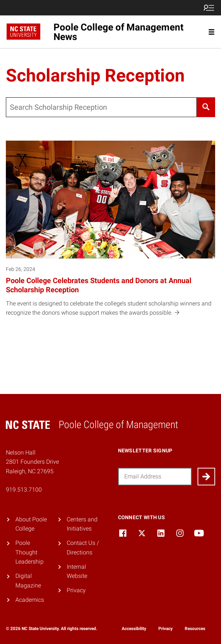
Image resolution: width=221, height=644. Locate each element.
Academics (30, 600)
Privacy (76, 590)
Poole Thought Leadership (30, 552)
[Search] (206, 107)
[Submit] (206, 477)
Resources (195, 629)
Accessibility (134, 629)
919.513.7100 (24, 490)
